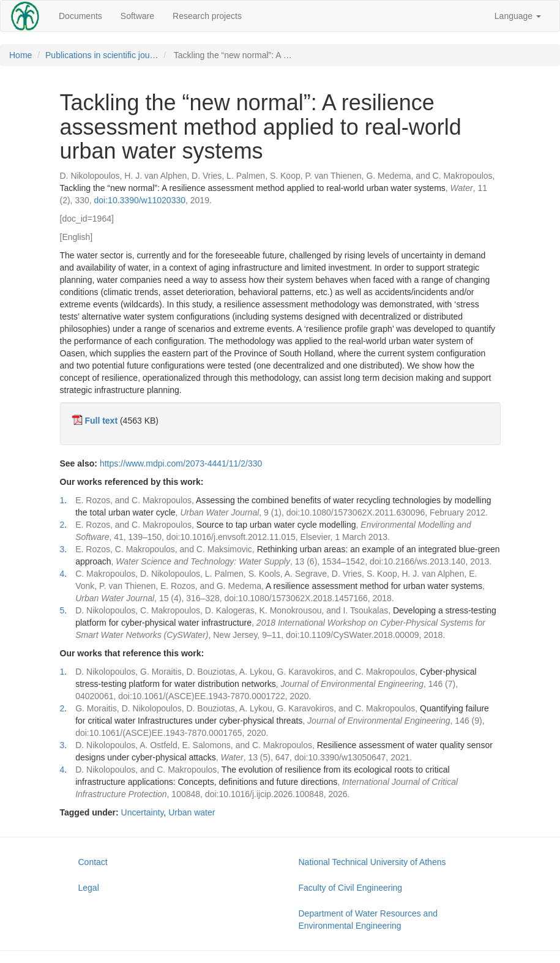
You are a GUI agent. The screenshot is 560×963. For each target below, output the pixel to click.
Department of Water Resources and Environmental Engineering (368, 920)
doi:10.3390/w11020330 (140, 200)
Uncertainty (143, 812)
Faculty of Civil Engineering (351, 888)
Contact (93, 862)
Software (137, 16)
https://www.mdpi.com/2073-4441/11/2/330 (181, 463)
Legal (89, 888)
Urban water (192, 812)
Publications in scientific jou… (102, 55)
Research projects (207, 16)
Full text (101, 421)
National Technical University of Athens (372, 862)
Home (21, 55)
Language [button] (518, 16)
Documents (80, 16)
